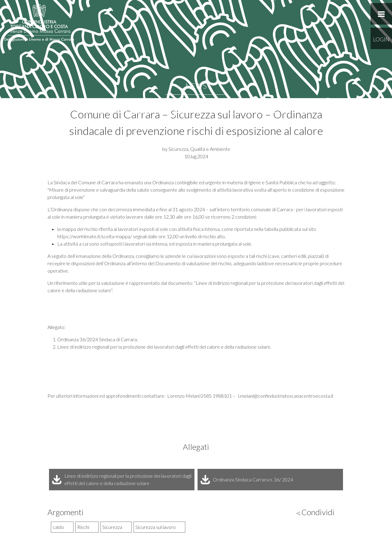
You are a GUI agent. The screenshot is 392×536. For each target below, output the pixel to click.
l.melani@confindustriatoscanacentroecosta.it (285, 396)
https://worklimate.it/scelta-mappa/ (95, 236)
